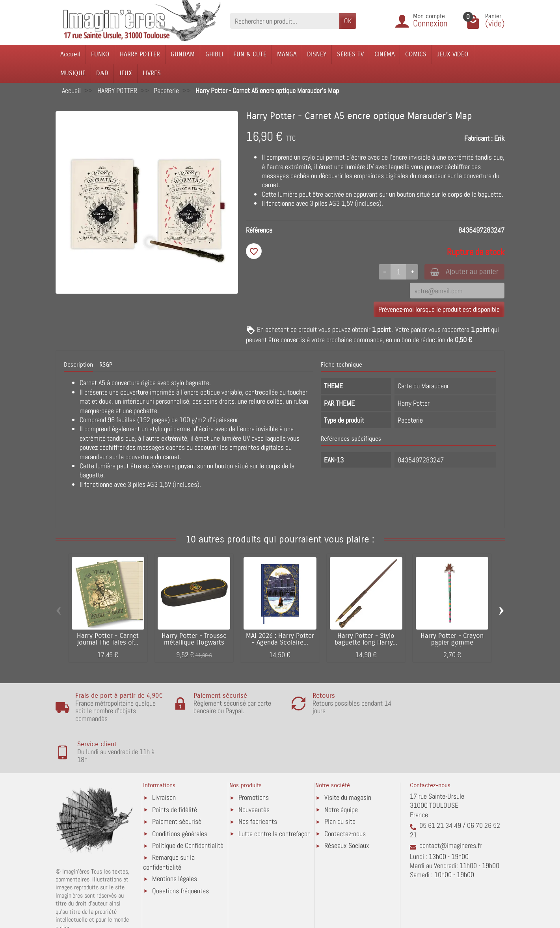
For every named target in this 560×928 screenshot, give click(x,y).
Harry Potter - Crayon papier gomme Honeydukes (452, 643)
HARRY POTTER (140, 54)
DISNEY (317, 54)
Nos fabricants (258, 788)
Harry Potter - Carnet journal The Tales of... (108, 640)
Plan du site (340, 788)
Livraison (164, 764)
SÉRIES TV (350, 54)
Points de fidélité (175, 776)
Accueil (70, 54)
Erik (499, 138)
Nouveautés (254, 776)
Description (78, 365)
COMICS (416, 54)
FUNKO (100, 54)
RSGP (106, 365)
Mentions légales (175, 845)
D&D (102, 73)
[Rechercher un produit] (285, 21)
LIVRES (152, 73)
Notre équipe (341, 776)
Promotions (254, 764)
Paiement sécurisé (177, 788)
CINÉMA (385, 54)
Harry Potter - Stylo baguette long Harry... (366, 640)
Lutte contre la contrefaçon (274, 800)
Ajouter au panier (462, 272)
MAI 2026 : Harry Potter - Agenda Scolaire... (280, 640)
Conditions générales (180, 800)
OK (348, 21)
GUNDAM (183, 54)
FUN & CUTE (250, 54)
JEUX (125, 73)
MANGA (287, 54)
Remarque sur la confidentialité (169, 828)
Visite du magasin (348, 764)
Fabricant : (478, 138)
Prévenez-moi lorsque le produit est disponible (439, 310)
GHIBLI (214, 54)
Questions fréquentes (180, 857)
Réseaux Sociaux (347, 812)
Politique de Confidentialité (188, 812)
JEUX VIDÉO (453, 54)
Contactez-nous (345, 800)
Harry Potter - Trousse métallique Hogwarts (194, 640)
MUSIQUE (73, 73)
